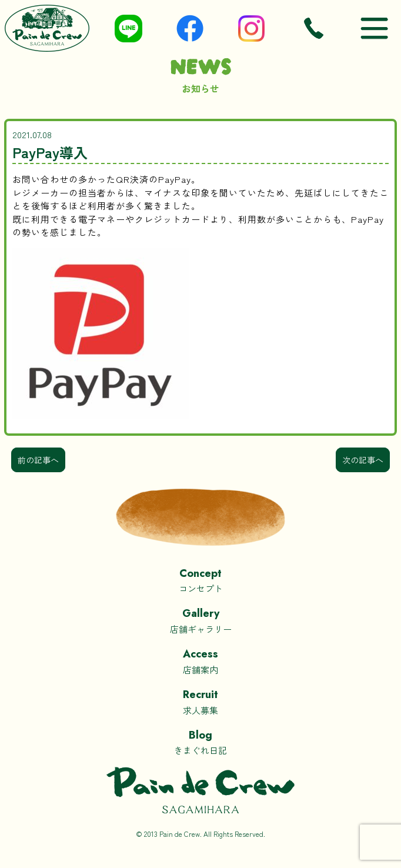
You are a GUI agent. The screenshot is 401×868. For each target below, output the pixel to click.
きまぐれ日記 (200, 742)
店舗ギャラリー (200, 620)
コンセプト (200, 580)
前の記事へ (38, 460)
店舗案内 (200, 661)
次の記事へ (363, 460)
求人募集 (200, 701)
